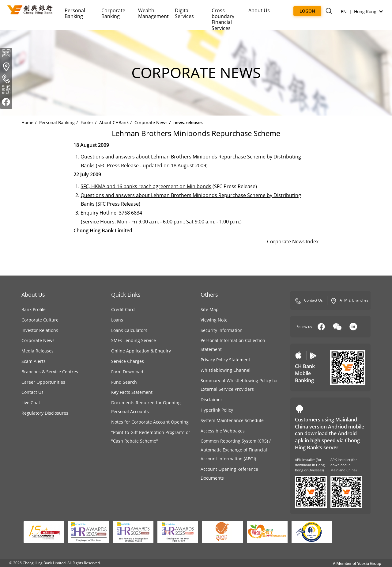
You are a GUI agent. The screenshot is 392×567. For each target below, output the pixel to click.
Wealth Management (153, 13)
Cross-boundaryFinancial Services (223, 19)
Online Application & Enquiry (141, 351)
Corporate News (151, 122)
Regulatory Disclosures (45, 413)
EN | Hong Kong (362, 11)
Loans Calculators (129, 330)
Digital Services (184, 13)
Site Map (210, 309)
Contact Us (32, 392)
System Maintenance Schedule (232, 420)
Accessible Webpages (223, 431)
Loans (117, 320)
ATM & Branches (349, 301)
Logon (307, 11)
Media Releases (38, 351)
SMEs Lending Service (134, 340)
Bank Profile (34, 309)
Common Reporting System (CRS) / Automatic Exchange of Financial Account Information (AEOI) (236, 450)
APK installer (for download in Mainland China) (344, 465)
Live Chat (31, 403)
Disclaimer (211, 400)
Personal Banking (75, 13)
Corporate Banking (113, 13)
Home (27, 122)
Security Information (222, 330)
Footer (87, 122)
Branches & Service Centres (50, 372)
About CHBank (114, 122)
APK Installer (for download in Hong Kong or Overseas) (310, 465)
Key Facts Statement (132, 392)
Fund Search (124, 382)
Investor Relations (40, 330)
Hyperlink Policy (217, 410)
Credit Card (123, 309)
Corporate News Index (293, 242)
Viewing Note (214, 320)
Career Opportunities (43, 382)
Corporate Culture (40, 320)
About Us (259, 10)
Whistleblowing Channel (226, 370)
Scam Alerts (34, 361)
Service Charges (128, 361)
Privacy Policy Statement (225, 360)
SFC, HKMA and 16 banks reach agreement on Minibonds (146, 186)
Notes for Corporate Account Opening (150, 422)
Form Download (127, 372)
